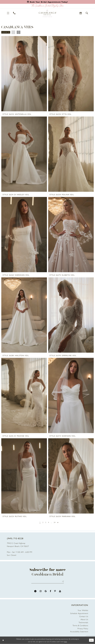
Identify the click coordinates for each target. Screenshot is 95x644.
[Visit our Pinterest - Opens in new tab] (55, 591)
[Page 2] (43, 522)
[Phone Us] (14, 13)
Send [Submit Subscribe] (62, 582)
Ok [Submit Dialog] (91, 640)
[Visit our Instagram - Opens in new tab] (41, 591)
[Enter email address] (48, 582)
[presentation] (24, 74)
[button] (8, 13)
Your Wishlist (83, 610)
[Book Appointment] (81, 13)
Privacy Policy (83, 629)
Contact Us (84, 616)
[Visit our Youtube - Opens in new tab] (60, 591)
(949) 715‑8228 (15, 538)
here (66, 642)
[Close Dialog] (3, 640)
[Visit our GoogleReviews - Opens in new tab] (46, 591)
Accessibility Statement (79, 632)
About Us (84, 619)
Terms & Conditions (80, 625)
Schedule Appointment (79, 613)
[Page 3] (46, 522)
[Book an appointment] (47, 2)
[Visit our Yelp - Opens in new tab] (35, 591)
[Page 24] (55, 522)
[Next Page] (58, 522)
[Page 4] (48, 522)
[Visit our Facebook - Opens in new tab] (50, 591)
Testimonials (83, 622)
